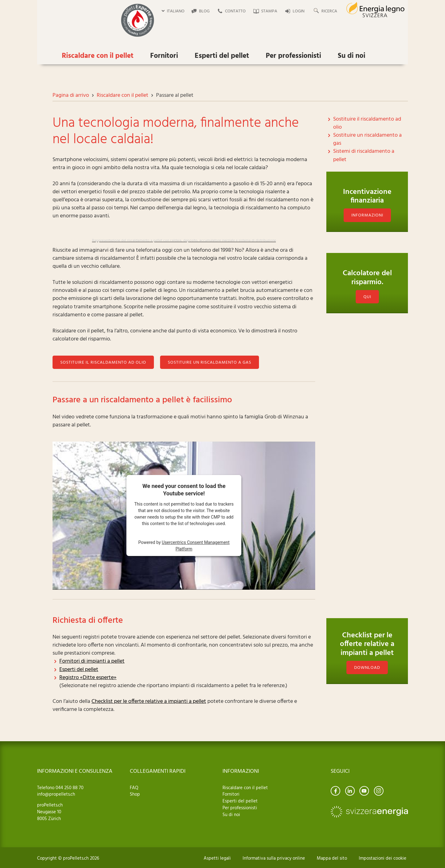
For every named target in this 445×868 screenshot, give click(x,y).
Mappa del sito (332, 858)
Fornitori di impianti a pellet (92, 661)
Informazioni (367, 215)
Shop (135, 794)
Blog (204, 11)
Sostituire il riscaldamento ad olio (103, 363)
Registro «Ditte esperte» (88, 678)
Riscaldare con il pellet (98, 56)
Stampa (269, 11)
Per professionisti (293, 56)
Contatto (235, 11)
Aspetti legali (217, 858)
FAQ (134, 788)
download (367, 668)
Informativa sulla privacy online (274, 858)
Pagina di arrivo (71, 95)
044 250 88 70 (69, 788)
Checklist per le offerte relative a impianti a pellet (149, 701)
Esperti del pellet (222, 56)
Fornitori (164, 56)
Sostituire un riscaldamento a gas (210, 363)
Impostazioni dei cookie (383, 858)
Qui (367, 311)
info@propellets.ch (56, 794)
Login (299, 11)
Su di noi (352, 56)
